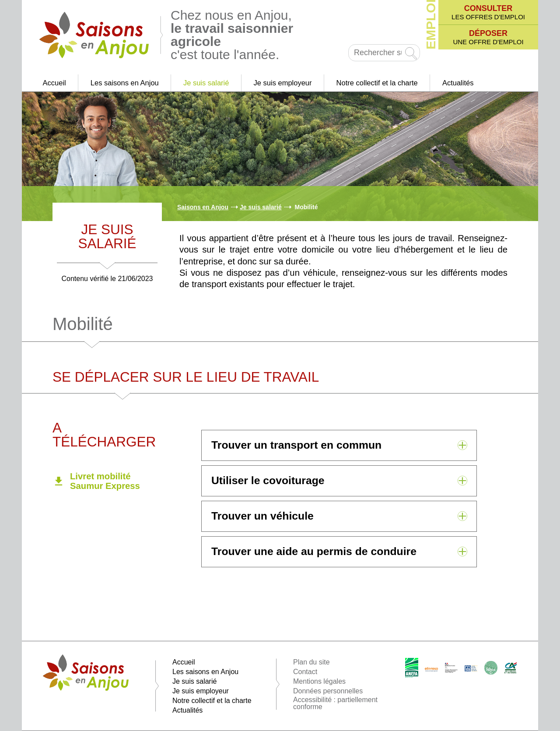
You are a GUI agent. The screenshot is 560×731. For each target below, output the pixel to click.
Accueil (54, 83)
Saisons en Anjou (203, 207)
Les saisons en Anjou (125, 83)
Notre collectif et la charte (377, 83)
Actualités (458, 83)
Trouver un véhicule (262, 516)
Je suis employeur (283, 83)
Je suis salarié (206, 83)
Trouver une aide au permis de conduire (314, 551)
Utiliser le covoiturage (268, 480)
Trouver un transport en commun (296, 445)
